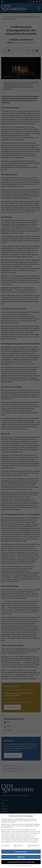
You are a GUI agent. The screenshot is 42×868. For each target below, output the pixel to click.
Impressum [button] (31, 866)
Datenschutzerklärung (23, 840)
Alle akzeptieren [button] (21, 852)
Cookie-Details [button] (13, 866)
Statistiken (19, 846)
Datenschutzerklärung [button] (22, 866)
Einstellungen (19, 842)
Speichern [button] (21, 857)
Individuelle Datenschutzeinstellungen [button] (21, 862)
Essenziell (5, 846)
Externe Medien (34, 846)
